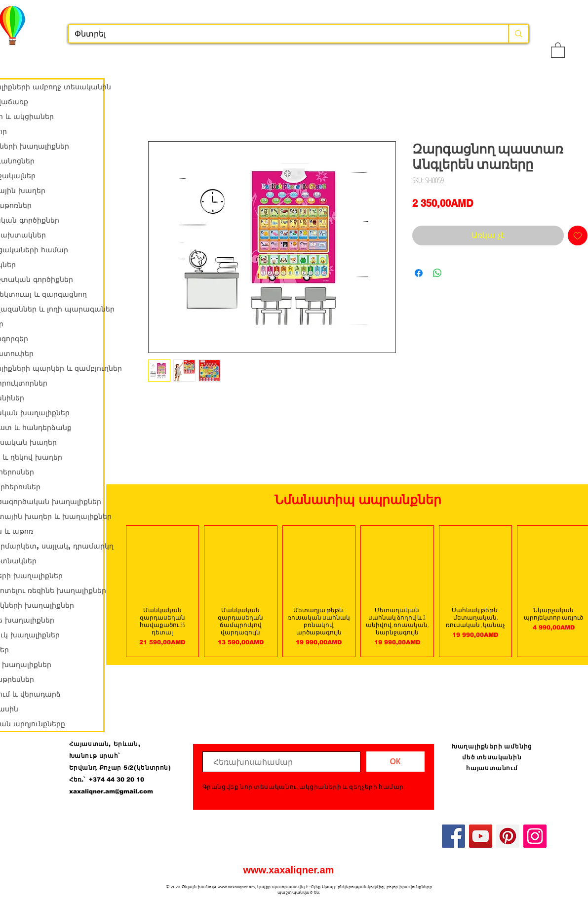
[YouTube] (481, 836)
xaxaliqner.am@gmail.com (111, 791)
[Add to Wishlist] (578, 236)
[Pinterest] (508, 836)
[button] (558, 50)
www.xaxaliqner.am (289, 870)
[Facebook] (453, 836)
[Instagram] (535, 836)
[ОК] (395, 762)
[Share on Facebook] (419, 273)
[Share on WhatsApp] (437, 273)
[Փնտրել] (281, 34)
